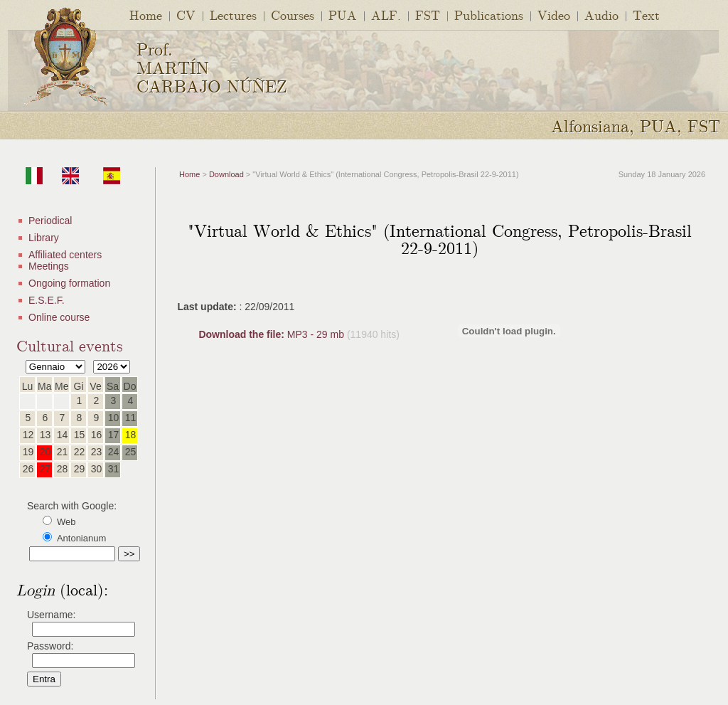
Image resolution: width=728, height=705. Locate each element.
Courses (293, 15)
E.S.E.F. (47, 300)
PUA (343, 15)
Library (44, 238)
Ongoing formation (69, 283)
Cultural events (70, 345)
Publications (489, 15)
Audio (601, 15)
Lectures (233, 15)
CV (186, 15)
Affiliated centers (65, 255)
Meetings (49, 266)
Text (646, 15)
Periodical (50, 221)
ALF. (386, 15)
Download (226, 174)
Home (146, 15)
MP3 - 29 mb (272, 334)
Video (554, 15)
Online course (59, 317)
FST (428, 15)
